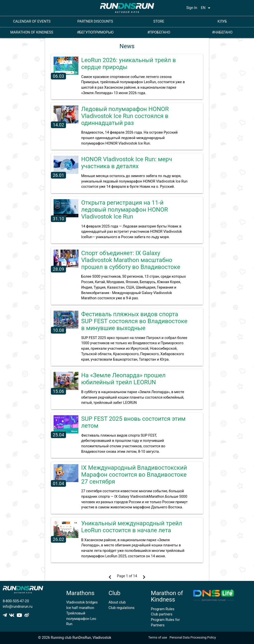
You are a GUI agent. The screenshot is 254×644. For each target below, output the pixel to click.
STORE (159, 21)
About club (117, 602)
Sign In (192, 8)
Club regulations (122, 608)
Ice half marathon (80, 608)
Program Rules (163, 609)
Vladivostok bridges (82, 602)
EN (207, 8)
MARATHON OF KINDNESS (32, 32)
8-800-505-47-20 (16, 601)
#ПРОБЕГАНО (159, 32)
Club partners (162, 614)
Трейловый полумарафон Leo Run (81, 619)
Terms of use (158, 637)
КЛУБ (222, 21)
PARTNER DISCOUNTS (95, 21)
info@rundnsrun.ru (18, 607)
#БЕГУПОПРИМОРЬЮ (95, 32)
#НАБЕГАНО (222, 32)
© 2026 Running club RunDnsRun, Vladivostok (75, 638)
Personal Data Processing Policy (193, 637)
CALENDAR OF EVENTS (32, 21)
